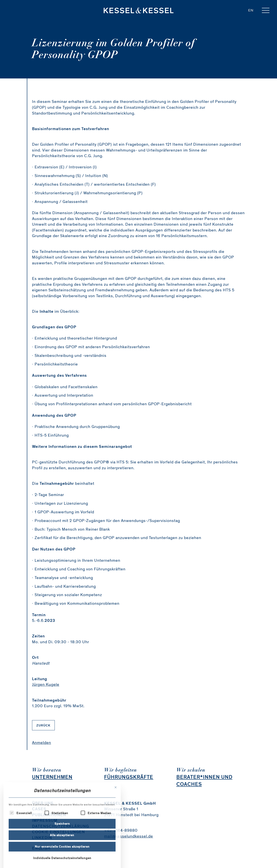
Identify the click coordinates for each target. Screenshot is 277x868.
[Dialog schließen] (116, 828)
